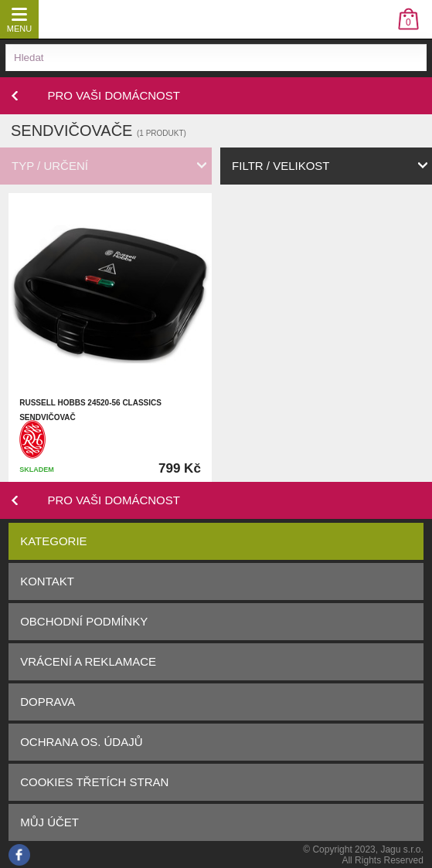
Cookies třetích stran (94, 782)
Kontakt (47, 581)
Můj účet (49, 822)
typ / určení (50, 166)
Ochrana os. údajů (81, 742)
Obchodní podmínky (84, 621)
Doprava (48, 702)
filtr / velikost (281, 166)
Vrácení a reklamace (88, 661)
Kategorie (53, 541)
